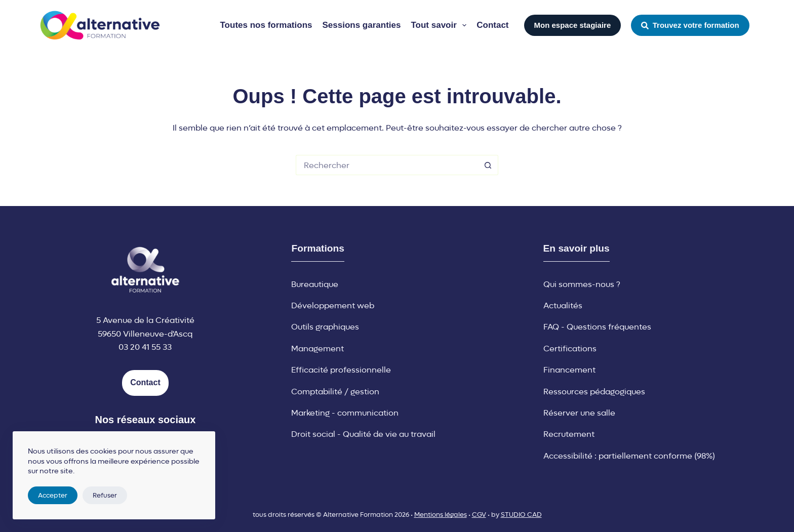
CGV (479, 515)
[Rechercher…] (387, 165)
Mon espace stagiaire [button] (573, 25)
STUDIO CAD (521, 515)
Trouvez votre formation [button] (690, 25)
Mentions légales (441, 515)
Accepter (53, 495)
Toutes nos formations (266, 25)
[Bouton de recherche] (488, 165)
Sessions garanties (361, 25)
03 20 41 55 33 (145, 347)
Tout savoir (441, 25)
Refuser (105, 495)
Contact (492, 25)
